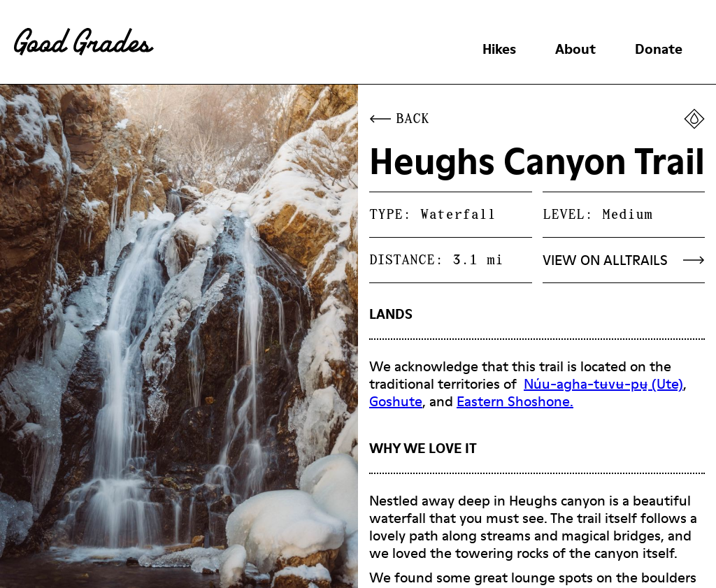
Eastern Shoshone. (515, 401)
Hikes (499, 49)
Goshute (396, 401)
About (575, 49)
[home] (84, 42)
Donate (659, 49)
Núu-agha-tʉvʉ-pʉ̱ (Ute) (603, 384)
